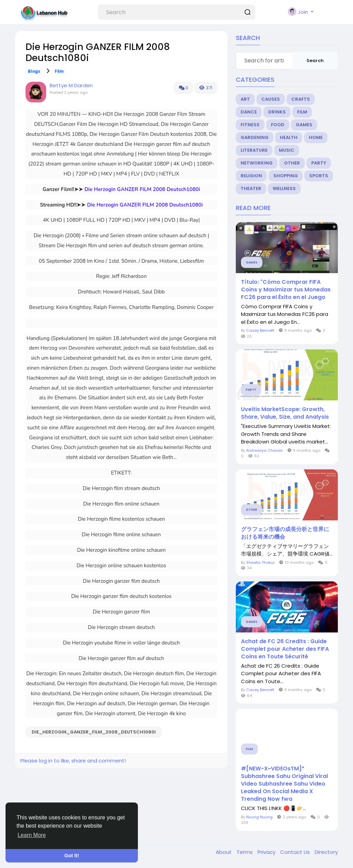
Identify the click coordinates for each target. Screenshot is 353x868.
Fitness (250, 125)
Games (304, 125)
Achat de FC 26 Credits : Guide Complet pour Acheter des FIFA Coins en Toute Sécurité (285, 649)
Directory (326, 852)
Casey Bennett (260, 330)
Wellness (284, 188)
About (224, 852)
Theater (251, 188)
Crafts (301, 99)
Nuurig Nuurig (259, 817)
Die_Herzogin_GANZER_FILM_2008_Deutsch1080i (94, 732)
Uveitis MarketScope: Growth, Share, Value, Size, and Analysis (285, 413)
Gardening (255, 137)
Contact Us (296, 852)
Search (315, 61)
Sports (319, 176)
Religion (251, 176)
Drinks (277, 112)
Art (245, 99)
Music (287, 150)
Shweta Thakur (260, 562)
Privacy (267, 852)
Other (292, 163)
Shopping (286, 176)
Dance (249, 112)
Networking (257, 163)
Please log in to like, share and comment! (73, 761)
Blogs (34, 71)
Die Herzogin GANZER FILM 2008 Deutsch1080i (142, 189)
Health (289, 137)
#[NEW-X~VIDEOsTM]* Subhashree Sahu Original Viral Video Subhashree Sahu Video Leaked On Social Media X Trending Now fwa (284, 784)
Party (319, 163)
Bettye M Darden (71, 85)
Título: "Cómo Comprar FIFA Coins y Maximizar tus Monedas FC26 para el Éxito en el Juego (286, 290)
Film (59, 71)
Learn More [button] (32, 835)
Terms (245, 852)
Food (278, 125)
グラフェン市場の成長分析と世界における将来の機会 (285, 533)
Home (316, 137)
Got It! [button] (72, 856)
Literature (254, 150)
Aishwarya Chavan (265, 450)
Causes (271, 99)
